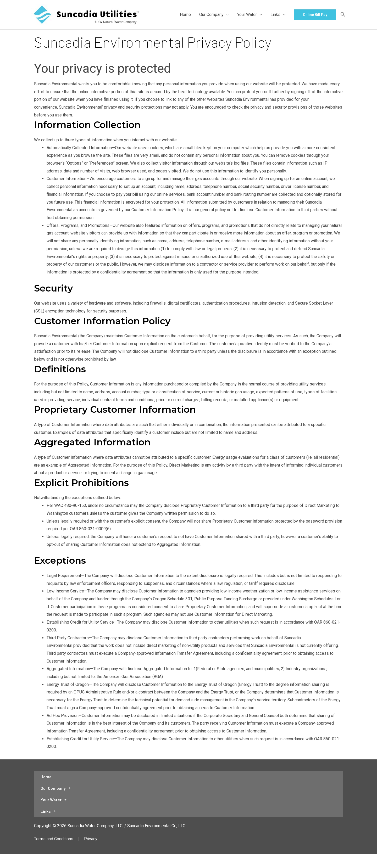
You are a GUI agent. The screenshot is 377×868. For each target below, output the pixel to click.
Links (275, 15)
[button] (315, 15)
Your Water (247, 15)
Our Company (211, 15)
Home (185, 15)
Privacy (91, 841)
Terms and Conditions (54, 841)
